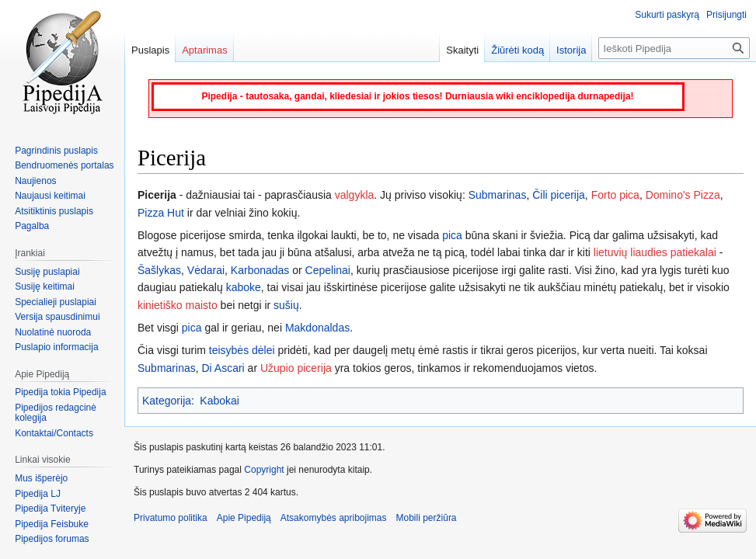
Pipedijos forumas (52, 539)
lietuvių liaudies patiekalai (655, 252)
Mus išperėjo (41, 478)
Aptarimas (205, 50)
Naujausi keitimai (50, 196)
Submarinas (498, 195)
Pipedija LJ (38, 494)
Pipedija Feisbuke (52, 524)
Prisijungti (726, 15)
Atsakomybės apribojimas (334, 518)
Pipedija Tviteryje (50, 509)
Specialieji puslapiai (56, 302)
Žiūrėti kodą (517, 50)
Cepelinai (328, 270)
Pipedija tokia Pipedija (60, 392)
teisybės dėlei (242, 350)
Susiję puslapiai (47, 272)
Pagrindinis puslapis (56, 151)
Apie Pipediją (244, 518)
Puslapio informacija (56, 347)
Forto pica (615, 195)
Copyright (264, 470)
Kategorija (167, 401)
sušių (286, 305)
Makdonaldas (317, 328)
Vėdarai (206, 270)
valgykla (355, 195)
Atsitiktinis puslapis (54, 211)
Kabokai (219, 401)
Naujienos (35, 181)
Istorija (571, 50)
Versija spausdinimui (57, 317)
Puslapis (150, 50)
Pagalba (32, 226)
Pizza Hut (161, 213)
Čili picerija (559, 195)
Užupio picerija (296, 368)
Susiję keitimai (45, 286)
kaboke (244, 287)
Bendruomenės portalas (64, 165)
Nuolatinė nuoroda (53, 332)
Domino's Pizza (683, 195)
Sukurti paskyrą (667, 15)
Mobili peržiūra (427, 518)
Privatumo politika (171, 518)
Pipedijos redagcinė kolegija (56, 413)
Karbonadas (260, 270)
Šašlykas (159, 270)
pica (452, 235)
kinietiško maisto (178, 305)
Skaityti (462, 50)
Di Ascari (223, 368)
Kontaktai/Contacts (54, 433)
